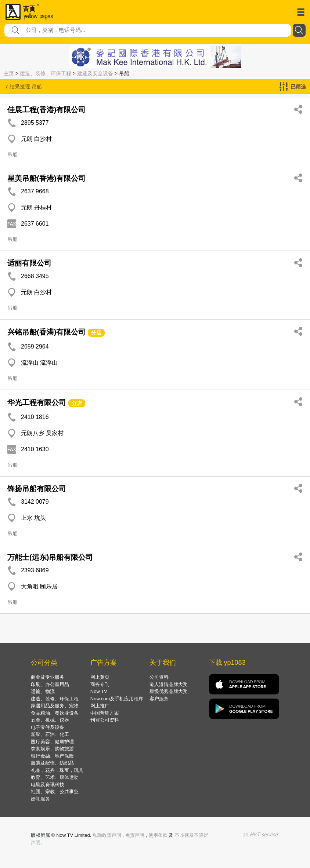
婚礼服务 (40, 799)
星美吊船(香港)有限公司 (46, 178)
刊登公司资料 (105, 720)
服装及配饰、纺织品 (52, 763)
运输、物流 (43, 691)
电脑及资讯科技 (48, 785)
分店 (96, 333)
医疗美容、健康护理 (52, 742)
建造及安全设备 (95, 73)
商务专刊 (100, 684)
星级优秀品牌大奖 (169, 691)
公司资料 (159, 677)
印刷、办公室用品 (50, 684)
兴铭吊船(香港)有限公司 (46, 332)
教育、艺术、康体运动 (55, 777)
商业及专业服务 (48, 677)
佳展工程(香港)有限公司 (46, 110)
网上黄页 (100, 677)
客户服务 (159, 699)
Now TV (99, 691)
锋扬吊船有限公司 (37, 489)
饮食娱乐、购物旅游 (52, 749)
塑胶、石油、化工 (50, 734)
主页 (9, 73)
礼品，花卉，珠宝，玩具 (57, 770)
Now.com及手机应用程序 (117, 699)
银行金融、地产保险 (52, 756)
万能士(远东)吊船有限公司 (50, 557)
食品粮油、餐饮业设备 (55, 713)
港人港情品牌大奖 (169, 684)
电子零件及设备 (48, 727)
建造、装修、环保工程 (46, 73)
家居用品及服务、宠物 (55, 706)
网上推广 (100, 706)
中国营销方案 (105, 713)
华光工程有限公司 (37, 402)
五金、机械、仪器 (50, 720)
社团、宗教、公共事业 (55, 792)
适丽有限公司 (29, 263)
